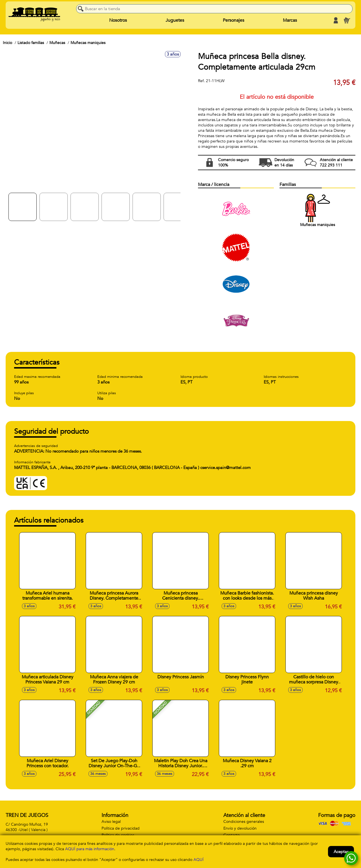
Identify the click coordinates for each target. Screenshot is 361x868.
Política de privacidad (121, 828)
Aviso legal (111, 822)
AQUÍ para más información (90, 849)
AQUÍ (199, 860)
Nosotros (118, 20)
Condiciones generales (244, 822)
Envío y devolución (240, 828)
